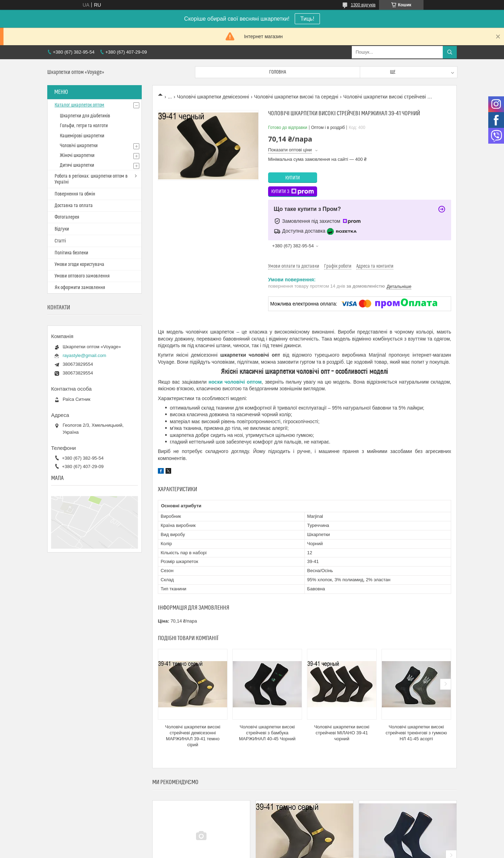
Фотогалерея (67, 217)
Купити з (293, 192)
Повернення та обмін (75, 194)
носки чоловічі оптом (235, 382)
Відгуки (62, 229)
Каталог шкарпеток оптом (79, 105)
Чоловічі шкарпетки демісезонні (213, 97)
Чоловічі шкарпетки (79, 146)
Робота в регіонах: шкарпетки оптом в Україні (91, 179)
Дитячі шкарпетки (77, 165)
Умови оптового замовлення (82, 276)
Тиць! (307, 19)
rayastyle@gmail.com (84, 355)
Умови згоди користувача (79, 265)
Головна (278, 72)
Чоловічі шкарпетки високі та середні (296, 97)
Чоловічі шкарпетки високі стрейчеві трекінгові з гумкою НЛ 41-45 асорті (416, 733)
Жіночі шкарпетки (77, 156)
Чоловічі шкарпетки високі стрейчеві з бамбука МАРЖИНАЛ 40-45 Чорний (267, 733)
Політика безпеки (71, 253)
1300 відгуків (363, 5)
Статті (60, 241)
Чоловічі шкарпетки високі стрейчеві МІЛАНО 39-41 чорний (342, 733)
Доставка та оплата (74, 206)
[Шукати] (450, 52)
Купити (293, 178)
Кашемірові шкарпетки (82, 136)
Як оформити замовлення (80, 288)
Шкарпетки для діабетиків (85, 116)
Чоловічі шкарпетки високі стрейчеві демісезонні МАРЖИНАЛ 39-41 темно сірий (193, 736)
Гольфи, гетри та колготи (84, 126)
